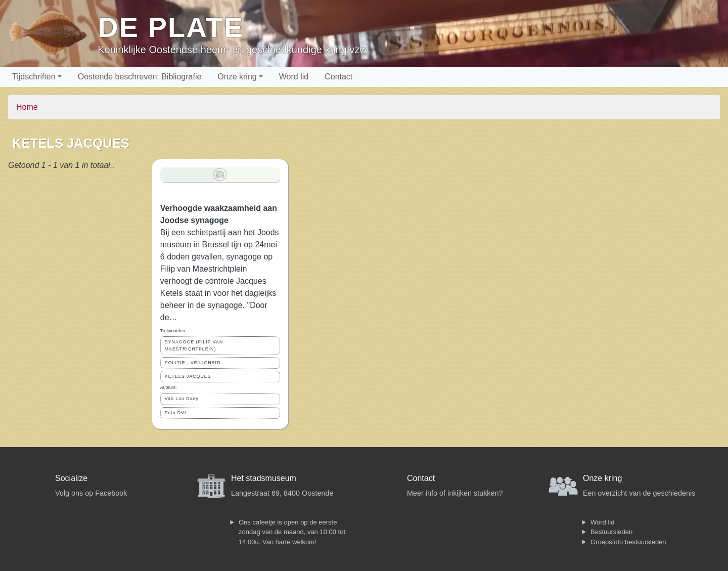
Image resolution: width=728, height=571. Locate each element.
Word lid (294, 77)
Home (27, 107)
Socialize (71, 478)
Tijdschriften (34, 77)
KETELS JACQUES (188, 376)
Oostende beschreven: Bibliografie (140, 77)
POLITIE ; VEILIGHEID (193, 363)
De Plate (171, 27)
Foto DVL (176, 413)
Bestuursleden (611, 532)
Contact (338, 77)
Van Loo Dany (182, 399)
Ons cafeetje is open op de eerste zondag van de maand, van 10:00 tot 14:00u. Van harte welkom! (292, 532)
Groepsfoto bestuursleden (628, 542)
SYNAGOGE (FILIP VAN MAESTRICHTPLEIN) (194, 345)
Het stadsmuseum (264, 478)
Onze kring (237, 77)
